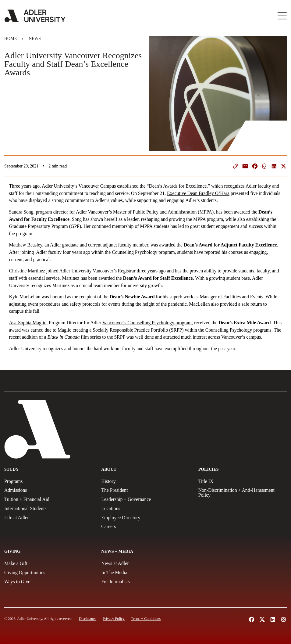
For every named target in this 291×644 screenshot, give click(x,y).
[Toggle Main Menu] (282, 16)
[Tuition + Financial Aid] (48, 499)
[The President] (145, 490)
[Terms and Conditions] (146, 619)
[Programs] (48, 481)
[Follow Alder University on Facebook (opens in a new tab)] (252, 619)
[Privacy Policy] (114, 619)
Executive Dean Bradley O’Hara (198, 193)
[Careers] (145, 527)
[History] (145, 481)
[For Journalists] (145, 582)
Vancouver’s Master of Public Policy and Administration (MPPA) (151, 212)
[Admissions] (48, 490)
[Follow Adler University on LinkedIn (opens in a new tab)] (273, 619)
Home (11, 39)
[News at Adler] (145, 563)
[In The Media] (145, 573)
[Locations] (145, 509)
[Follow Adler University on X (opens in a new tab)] (262, 619)
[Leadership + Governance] (145, 499)
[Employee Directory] (145, 518)
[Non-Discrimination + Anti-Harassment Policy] (243, 493)
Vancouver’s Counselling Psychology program (147, 323)
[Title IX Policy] (243, 481)
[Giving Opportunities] (48, 573)
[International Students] (48, 509)
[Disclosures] (88, 619)
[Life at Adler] (48, 518)
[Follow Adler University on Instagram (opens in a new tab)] (284, 619)
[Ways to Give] (48, 582)
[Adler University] (35, 16)
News (35, 39)
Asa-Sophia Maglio (28, 323)
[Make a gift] (48, 563)
